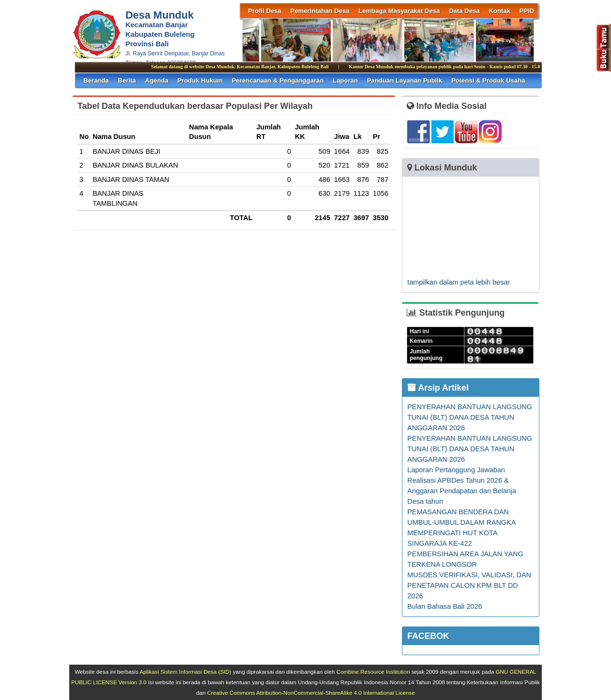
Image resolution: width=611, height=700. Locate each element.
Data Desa (464, 11)
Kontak (500, 11)
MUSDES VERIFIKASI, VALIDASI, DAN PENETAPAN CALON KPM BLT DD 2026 (469, 585)
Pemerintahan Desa (320, 11)
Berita (127, 80)
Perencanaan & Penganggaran (278, 80)
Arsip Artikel (438, 388)
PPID (527, 11)
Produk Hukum (200, 80)
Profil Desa (265, 11)
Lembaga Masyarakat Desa (399, 11)
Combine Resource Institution (373, 672)
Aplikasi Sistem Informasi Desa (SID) (185, 672)
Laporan (345, 80)
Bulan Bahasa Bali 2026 (444, 606)
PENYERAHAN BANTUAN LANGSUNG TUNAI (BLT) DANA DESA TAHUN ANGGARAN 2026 (469, 417)
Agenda (157, 80)
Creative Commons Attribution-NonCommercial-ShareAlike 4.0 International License (311, 693)
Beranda (96, 80)
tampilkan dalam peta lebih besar (458, 282)
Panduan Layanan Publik (405, 80)
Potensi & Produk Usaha (488, 80)
